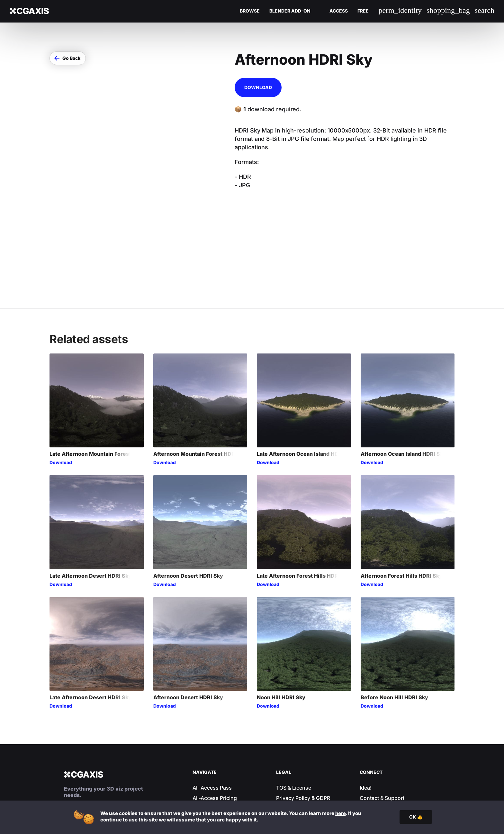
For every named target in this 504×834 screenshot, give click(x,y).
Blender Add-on (290, 11)
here (341, 813)
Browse (250, 11)
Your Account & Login (219, 753)
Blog (198, 763)
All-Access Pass (212, 732)
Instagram (372, 753)
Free (363, 11)
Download (258, 87)
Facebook (372, 763)
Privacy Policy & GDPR (303, 743)
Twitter (368, 774)
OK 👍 (416, 817)
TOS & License (294, 732)
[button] (68, 58)
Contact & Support (382, 743)
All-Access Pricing (215, 743)
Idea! (366, 732)
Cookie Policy (293, 753)
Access (339, 11)
